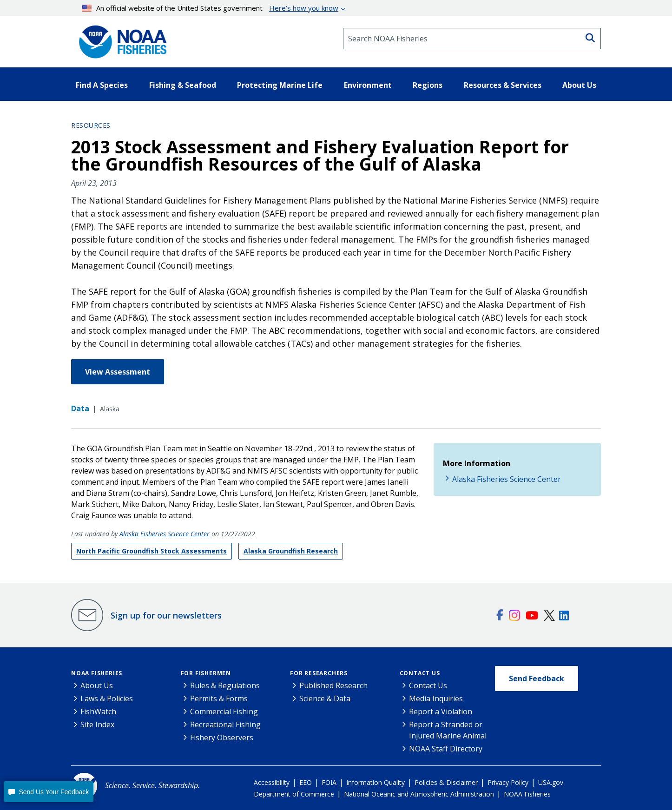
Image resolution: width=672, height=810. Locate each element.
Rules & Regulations (225, 685)
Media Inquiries (436, 698)
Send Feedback (537, 678)
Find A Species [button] (102, 85)
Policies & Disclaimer (446, 782)
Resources (91, 125)
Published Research (333, 685)
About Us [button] (579, 85)
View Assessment (118, 372)
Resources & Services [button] (503, 85)
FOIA (329, 782)
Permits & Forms (219, 698)
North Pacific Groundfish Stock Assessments (152, 551)
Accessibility (272, 782)
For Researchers (319, 673)
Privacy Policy (508, 782)
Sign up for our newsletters (166, 615)
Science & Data (325, 698)
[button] (49, 792)
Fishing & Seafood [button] (183, 85)
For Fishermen (206, 673)
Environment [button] (368, 85)
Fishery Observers (222, 738)
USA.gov (551, 782)
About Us (97, 685)
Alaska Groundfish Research (291, 551)
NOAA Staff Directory (446, 749)
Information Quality (376, 782)
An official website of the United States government (210, 8)
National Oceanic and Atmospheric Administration (419, 794)
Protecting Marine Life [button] (280, 85)
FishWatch (98, 711)
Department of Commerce (294, 794)
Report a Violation (441, 711)
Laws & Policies (107, 698)
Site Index (97, 724)
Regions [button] (428, 85)
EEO (306, 782)
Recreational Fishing (225, 724)
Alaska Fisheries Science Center (165, 534)
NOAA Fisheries (97, 673)
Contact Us (420, 673)
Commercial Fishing (224, 711)
